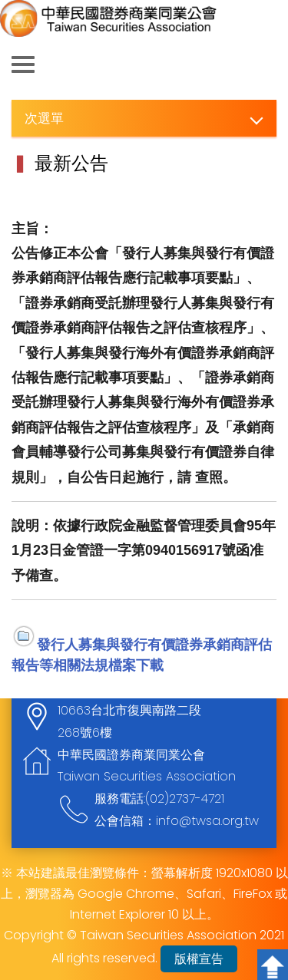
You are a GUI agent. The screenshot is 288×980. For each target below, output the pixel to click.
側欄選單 (23, 64)
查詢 (265, 65)
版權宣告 (199, 959)
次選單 (44, 118)
